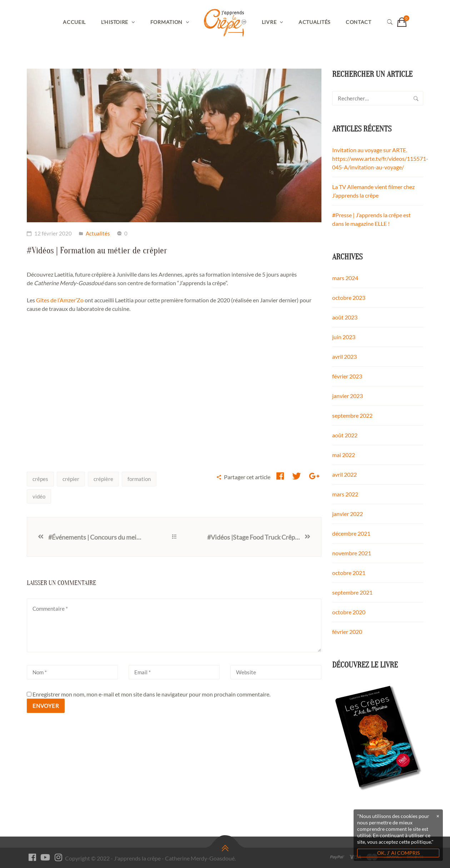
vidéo (39, 496)
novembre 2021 (352, 553)
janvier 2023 (347, 396)
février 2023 (347, 376)
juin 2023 (344, 337)
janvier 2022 (347, 514)
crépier (71, 479)
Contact (359, 22)
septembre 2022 (352, 415)
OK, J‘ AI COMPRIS (398, 853)
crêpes (40, 479)
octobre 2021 (349, 573)
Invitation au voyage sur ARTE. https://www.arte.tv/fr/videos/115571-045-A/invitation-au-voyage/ (380, 158)
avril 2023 (344, 356)
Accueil (74, 22)
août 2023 (345, 317)
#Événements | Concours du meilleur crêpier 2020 (95, 537)
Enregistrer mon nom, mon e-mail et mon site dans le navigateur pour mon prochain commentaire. (151, 694)
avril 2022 (344, 474)
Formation (166, 22)
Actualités (314, 22)
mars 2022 (345, 494)
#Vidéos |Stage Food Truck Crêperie (255, 537)
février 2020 (347, 632)
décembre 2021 (351, 533)
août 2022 (345, 435)
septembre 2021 (352, 592)
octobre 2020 (349, 612)
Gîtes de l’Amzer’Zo (60, 300)
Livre (269, 22)
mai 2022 (344, 455)
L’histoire (115, 22)
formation (139, 479)
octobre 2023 (349, 297)
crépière (103, 479)
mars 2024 (345, 278)
